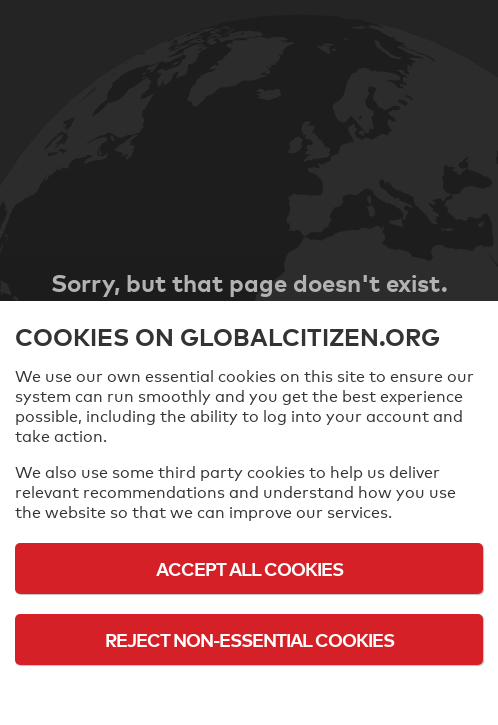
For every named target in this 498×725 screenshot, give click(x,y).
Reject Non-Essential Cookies (249, 639)
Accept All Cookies (249, 568)
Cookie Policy (249, 694)
